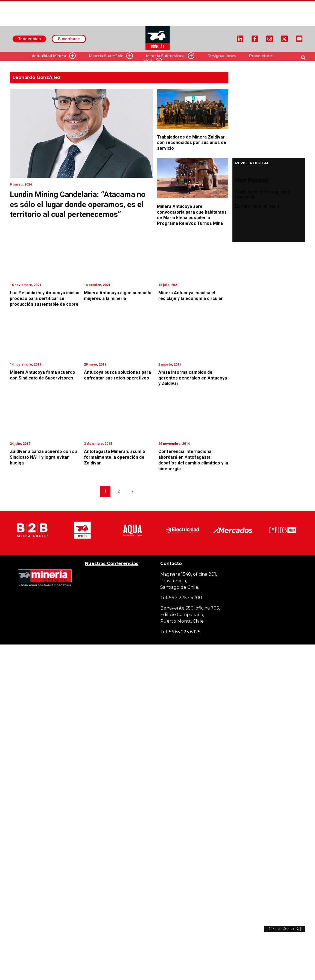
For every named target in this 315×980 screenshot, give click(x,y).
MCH (153, 61)
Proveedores (261, 56)
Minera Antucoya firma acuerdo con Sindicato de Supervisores (43, 375)
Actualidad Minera (54, 56)
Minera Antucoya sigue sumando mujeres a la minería (118, 296)
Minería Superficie (111, 56)
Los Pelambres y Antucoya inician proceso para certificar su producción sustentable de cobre (45, 298)
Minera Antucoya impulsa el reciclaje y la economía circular (191, 296)
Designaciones (222, 56)
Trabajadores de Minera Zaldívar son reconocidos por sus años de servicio (192, 143)
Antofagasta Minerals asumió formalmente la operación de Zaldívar (115, 457)
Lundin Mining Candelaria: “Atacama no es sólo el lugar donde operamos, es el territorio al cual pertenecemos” (78, 204)
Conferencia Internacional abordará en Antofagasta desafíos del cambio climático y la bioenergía (193, 460)
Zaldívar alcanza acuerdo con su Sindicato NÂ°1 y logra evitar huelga (43, 457)
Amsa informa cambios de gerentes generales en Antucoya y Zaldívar (193, 378)
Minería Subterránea (170, 56)
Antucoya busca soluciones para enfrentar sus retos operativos (117, 375)
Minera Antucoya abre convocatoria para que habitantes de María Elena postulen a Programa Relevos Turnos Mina (192, 215)
